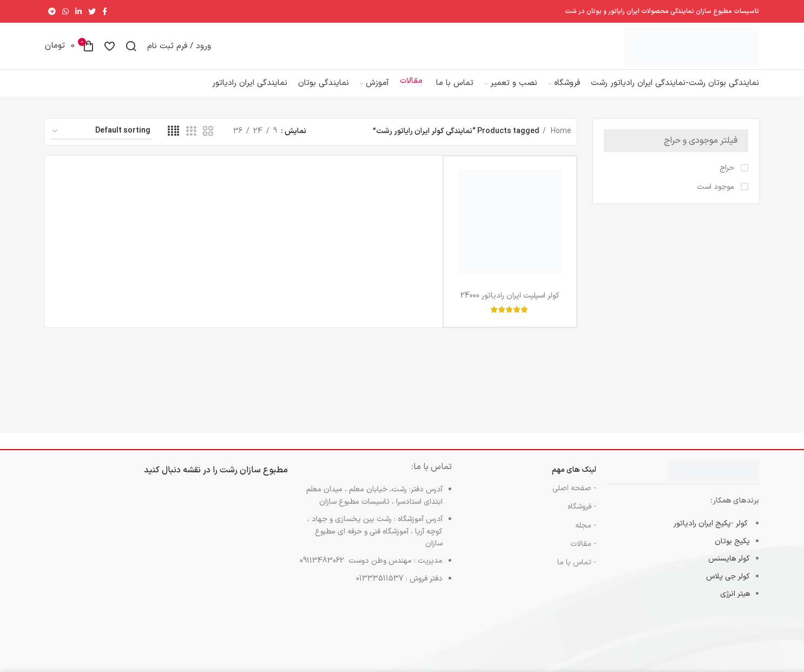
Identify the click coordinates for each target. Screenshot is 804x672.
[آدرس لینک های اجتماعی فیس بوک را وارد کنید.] (105, 11)
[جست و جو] (131, 51)
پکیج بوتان (732, 551)
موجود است (717, 197)
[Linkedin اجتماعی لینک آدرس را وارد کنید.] (78, 11)
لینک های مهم (574, 480)
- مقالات (583, 554)
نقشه (192, 480)
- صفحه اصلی (574, 498)
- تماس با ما (577, 572)
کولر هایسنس (729, 568)
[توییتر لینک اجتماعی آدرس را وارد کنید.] (92, 11)
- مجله (586, 535)
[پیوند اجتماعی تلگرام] (52, 11)
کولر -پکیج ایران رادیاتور (712, 533)
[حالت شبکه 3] (191, 141)
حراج (728, 178)
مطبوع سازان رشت (254, 480)
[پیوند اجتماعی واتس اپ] (65, 11)
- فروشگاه (582, 516)
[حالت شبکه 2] (208, 141)
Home (560, 141)
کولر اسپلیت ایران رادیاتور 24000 (510, 305)
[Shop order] (101, 141)
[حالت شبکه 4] (173, 141)
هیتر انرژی (735, 604)
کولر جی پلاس (728, 586)
